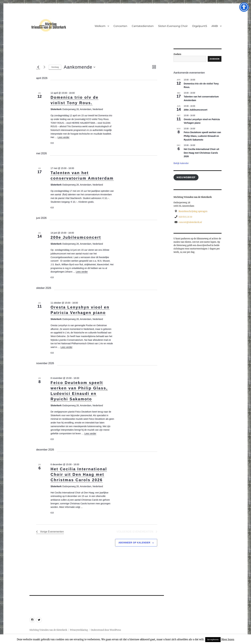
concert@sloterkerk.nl (190, 222)
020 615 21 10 (185, 217)
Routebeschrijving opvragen (193, 211)
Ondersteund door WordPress (106, 630)
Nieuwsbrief (186, 177)
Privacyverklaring (79, 630)
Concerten (120, 26)
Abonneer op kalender (134, 543)
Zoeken (177, 54)
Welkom (100, 26)
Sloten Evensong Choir (173, 26)
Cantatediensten (143, 26)
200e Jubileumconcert (76, 237)
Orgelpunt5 (200, 26)
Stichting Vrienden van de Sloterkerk (48, 630)
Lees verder (64, 137)
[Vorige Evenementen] (38, 67)
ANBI (215, 26)
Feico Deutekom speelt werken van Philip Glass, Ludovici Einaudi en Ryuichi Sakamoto (202, 136)
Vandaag (55, 67)
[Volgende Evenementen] (44, 67)
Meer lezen (228, 639)
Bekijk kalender (181, 163)
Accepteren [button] (213, 640)
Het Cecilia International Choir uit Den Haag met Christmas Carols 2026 (79, 474)
